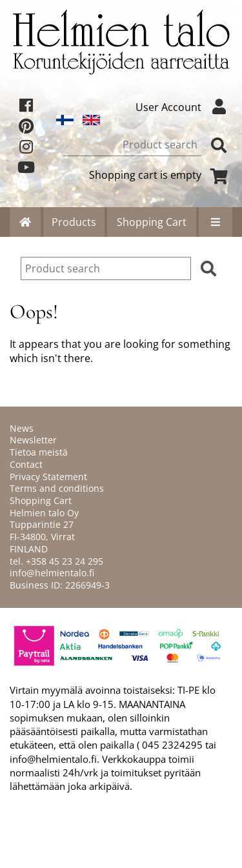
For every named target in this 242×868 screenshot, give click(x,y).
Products (74, 222)
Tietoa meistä (39, 452)
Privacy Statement (48, 477)
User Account (184, 107)
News (22, 428)
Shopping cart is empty (161, 175)
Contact (26, 464)
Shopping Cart (152, 222)
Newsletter (33, 440)
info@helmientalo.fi (52, 573)
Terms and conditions (57, 488)
